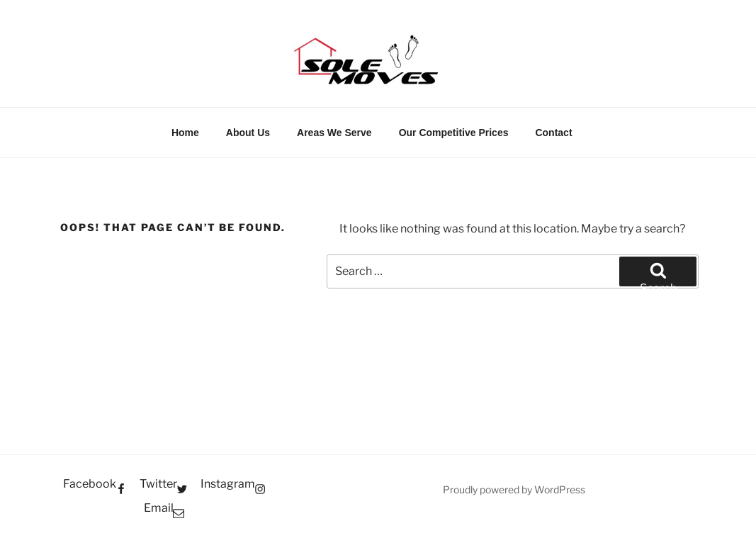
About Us (248, 133)
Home (185, 133)
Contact (553, 133)
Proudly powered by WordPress (514, 489)
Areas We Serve (334, 133)
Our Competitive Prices (454, 133)
